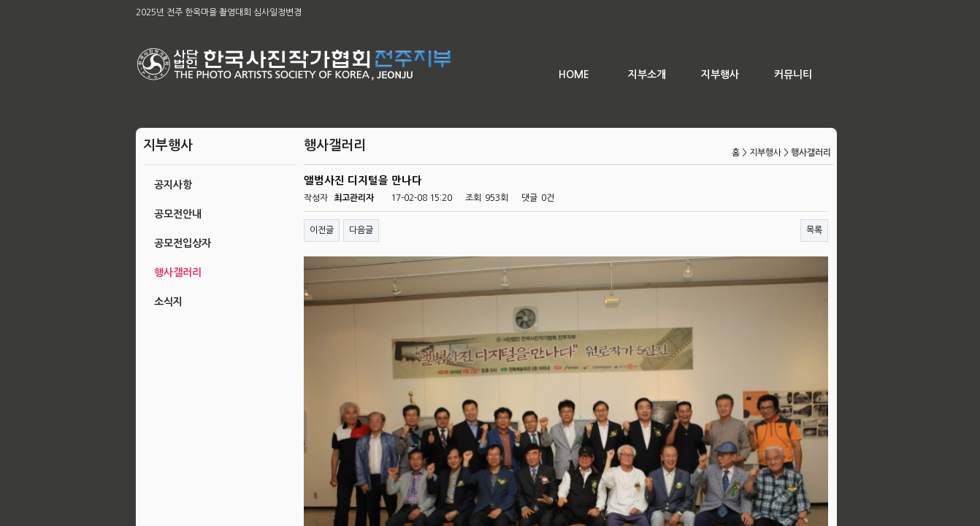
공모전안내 (178, 214)
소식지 (168, 302)
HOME (574, 75)
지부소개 (647, 75)
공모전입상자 (183, 243)
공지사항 (173, 185)
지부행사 (720, 75)
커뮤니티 (793, 75)
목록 (814, 230)
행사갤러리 (178, 272)
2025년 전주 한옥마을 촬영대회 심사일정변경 (219, 12)
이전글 (322, 230)
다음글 (361, 230)
